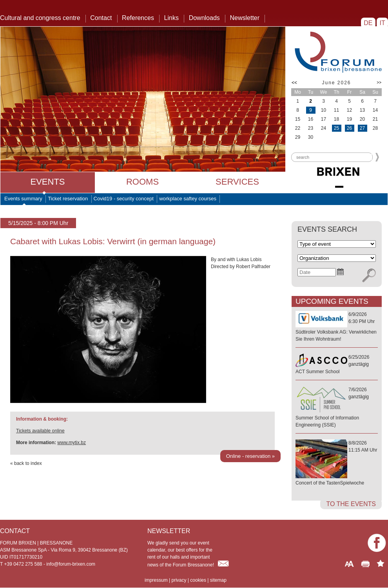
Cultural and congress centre (40, 18)
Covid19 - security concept (124, 199)
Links (171, 18)
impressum (156, 580)
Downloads (204, 18)
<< (294, 83)
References (138, 18)
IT (382, 23)
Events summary (23, 199)
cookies (198, 580)
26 (349, 128)
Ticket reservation (68, 199)
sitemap (218, 580)
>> (379, 83)
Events (47, 182)
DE (368, 23)
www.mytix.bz (72, 443)
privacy (179, 580)
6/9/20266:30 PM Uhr (337, 327)
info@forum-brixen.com (71, 564)
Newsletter (245, 18)
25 (336, 128)
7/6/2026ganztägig (337, 408)
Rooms (142, 182)
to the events (351, 504)
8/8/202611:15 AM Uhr (337, 463)
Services (237, 182)
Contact (101, 18)
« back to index (26, 463)
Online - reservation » (250, 456)
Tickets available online (40, 431)
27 (362, 128)
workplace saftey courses (188, 199)
